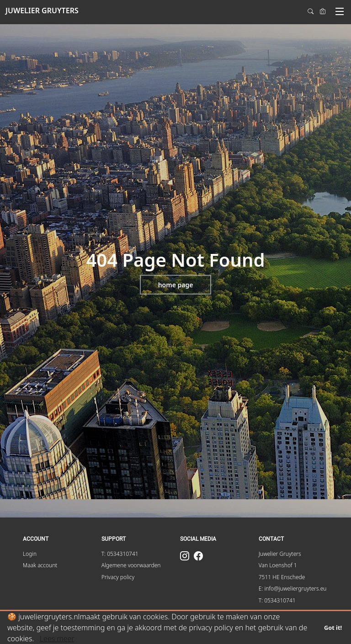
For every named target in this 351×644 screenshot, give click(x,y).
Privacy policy (118, 577)
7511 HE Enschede (282, 577)
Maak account (40, 565)
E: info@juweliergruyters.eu (293, 589)
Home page (176, 285)
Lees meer (57, 639)
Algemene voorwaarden (131, 565)
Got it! (333, 628)
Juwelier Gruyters (280, 554)
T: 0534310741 (120, 554)
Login (30, 554)
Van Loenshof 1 (278, 565)
